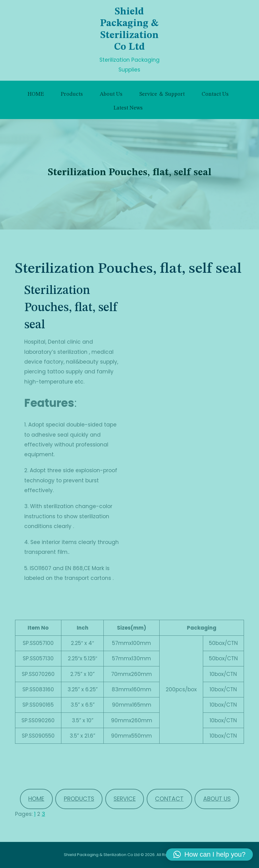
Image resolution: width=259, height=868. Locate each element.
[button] (209, 854)
